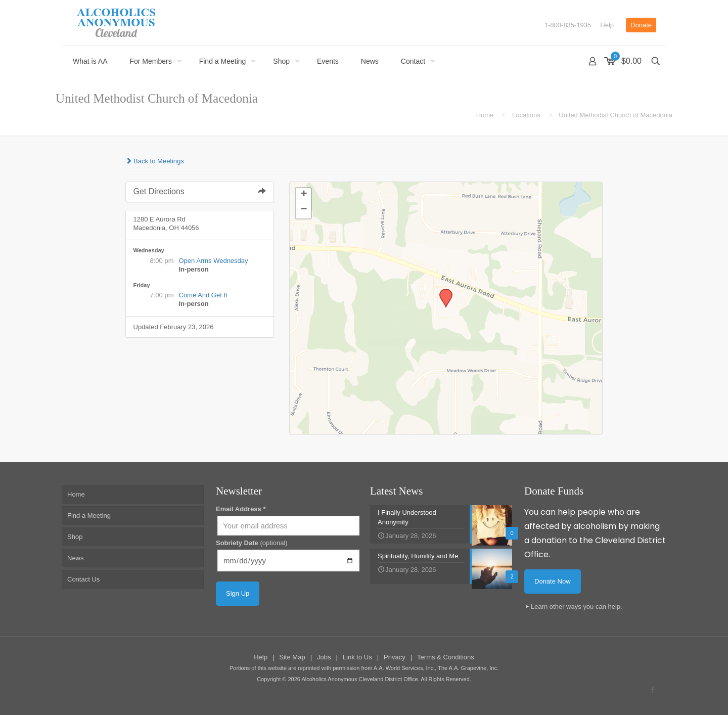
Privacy (395, 657)
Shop (75, 537)
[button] (442, 292)
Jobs (324, 657)
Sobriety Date (252, 543)
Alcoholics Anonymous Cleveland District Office (359, 679)
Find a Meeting (89, 516)
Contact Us (83, 579)
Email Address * (241, 509)
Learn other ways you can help (576, 607)
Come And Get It (203, 295)
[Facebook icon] (652, 689)
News (76, 558)
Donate (641, 25)
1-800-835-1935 (568, 25)
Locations (526, 115)
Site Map (292, 657)
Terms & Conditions (446, 657)
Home (485, 115)
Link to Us (357, 657)
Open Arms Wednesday (214, 261)
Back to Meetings (155, 161)
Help (607, 25)
